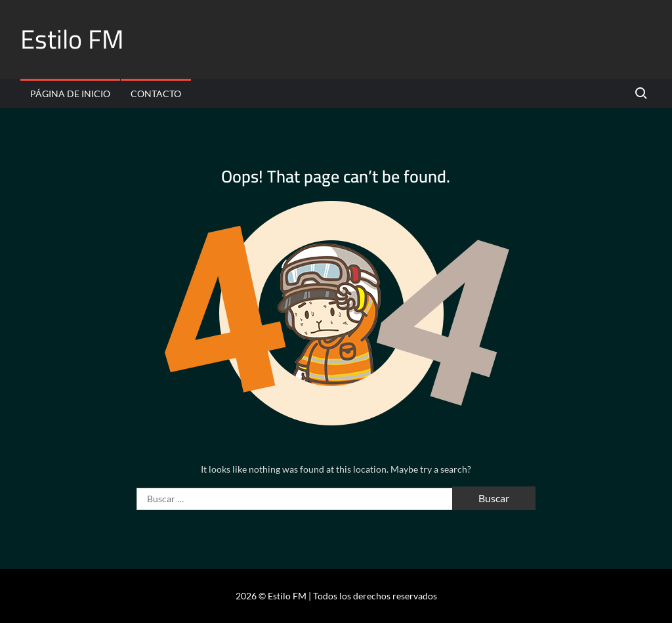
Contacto (156, 94)
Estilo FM (72, 39)
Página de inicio (70, 94)
